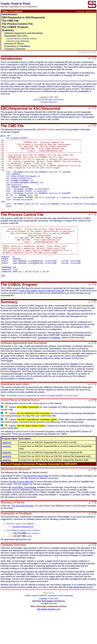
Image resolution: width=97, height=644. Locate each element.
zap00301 (7, 480)
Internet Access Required (18, 41)
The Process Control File (17, 24)
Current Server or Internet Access (21, 39)
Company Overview (15, 49)
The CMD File (10, 21)
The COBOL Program (15, 27)
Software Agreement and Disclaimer (23, 33)
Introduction (10, 14)
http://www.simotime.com (81, 614)
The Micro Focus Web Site (21, 509)
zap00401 (7, 484)
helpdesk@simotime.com (23, 554)
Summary (8, 30)
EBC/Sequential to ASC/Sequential (23, 17)
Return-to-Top (49, 620)
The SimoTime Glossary (23, 533)
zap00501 (7, 487)
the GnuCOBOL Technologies (22, 515)
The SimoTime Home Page (87, 52)
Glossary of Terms (14, 43)
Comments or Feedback (17, 46)
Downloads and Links (16, 36)
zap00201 (7, 474)
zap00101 (7, 470)
